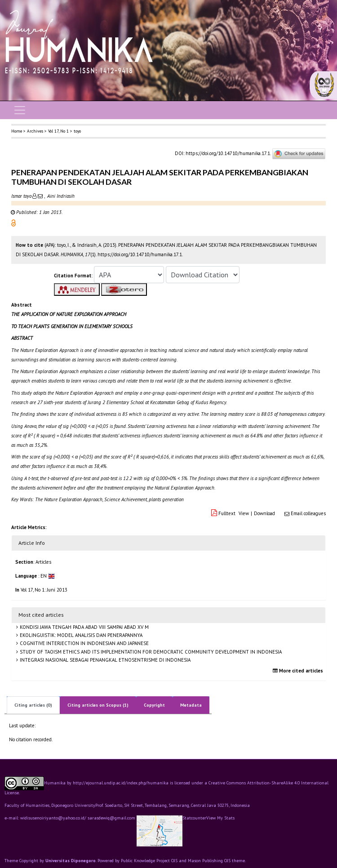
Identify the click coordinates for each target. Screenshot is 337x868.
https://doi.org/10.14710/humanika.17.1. (228, 153)
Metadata (191, 705)
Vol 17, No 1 (58, 131)
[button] (13, 223)
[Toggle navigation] (20, 110)
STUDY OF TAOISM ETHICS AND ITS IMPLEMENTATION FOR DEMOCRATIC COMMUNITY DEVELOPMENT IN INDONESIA (150, 652)
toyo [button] (77, 131)
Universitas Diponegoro (71, 861)
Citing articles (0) (33, 705)
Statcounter (194, 818)
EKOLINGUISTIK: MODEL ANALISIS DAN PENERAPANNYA (80, 635)
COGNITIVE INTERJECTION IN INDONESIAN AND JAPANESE (84, 643)
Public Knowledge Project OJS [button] (149, 861)
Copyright (154, 705)
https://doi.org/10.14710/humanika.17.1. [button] (140, 254)
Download (264, 513)
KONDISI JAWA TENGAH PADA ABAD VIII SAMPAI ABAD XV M (84, 627)
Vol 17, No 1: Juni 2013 (44, 590)
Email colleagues (308, 513)
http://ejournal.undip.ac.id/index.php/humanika (121, 783)
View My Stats (220, 818)
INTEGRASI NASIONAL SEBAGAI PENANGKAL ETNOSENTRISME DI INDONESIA (104, 660)
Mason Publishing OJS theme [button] (216, 861)
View (244, 513)
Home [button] (17, 131)
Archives (35, 131)
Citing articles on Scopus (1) (98, 705)
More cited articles (299, 671)
